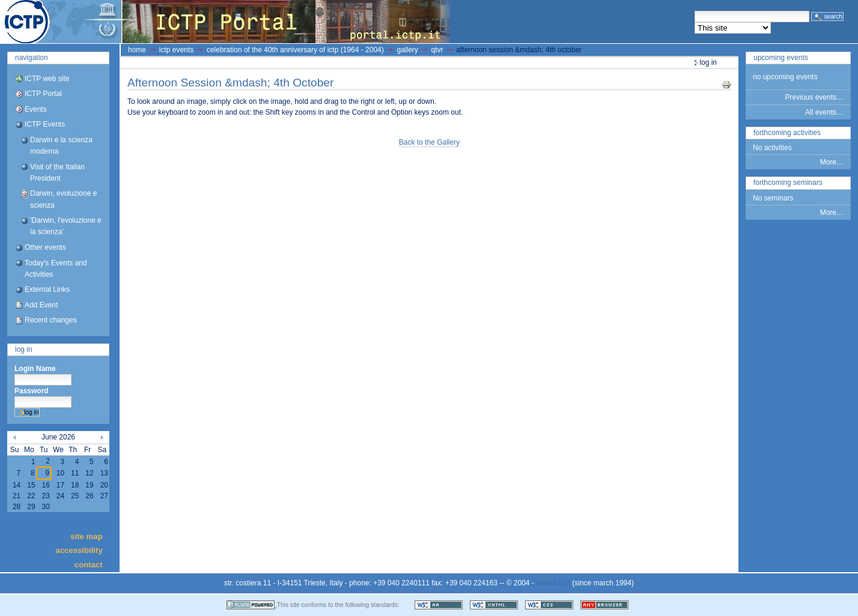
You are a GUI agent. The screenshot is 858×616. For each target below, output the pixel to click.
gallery (407, 50)
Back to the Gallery (429, 142)
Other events (45, 247)
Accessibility (79, 550)
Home (137, 50)
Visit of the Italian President (57, 173)
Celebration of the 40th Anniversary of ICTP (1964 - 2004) (295, 50)
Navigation (32, 58)
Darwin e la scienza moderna (61, 146)
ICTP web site (47, 79)
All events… (824, 112)
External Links (47, 289)
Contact (89, 564)
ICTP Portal (226, 22)
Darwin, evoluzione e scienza (63, 199)
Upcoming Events (781, 58)
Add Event (41, 305)
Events (36, 109)
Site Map (87, 536)
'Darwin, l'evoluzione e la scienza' (66, 226)
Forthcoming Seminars (788, 183)
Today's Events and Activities (56, 269)
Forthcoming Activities (787, 133)
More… (832, 162)
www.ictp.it (553, 583)
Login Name (35, 369)
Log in (24, 349)
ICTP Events (45, 124)
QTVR (437, 50)
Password (32, 391)
